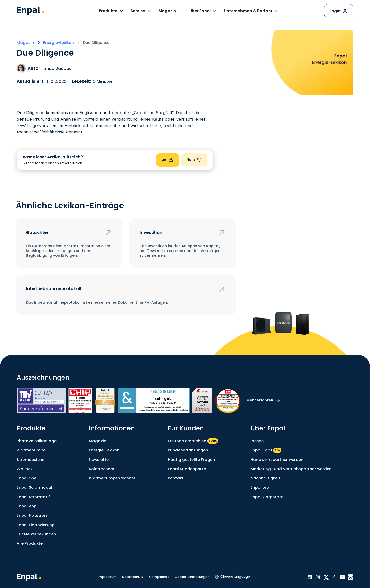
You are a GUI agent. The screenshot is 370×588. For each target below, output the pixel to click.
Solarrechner (102, 469)
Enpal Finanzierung (36, 525)
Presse (257, 441)
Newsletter (100, 460)
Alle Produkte (30, 543)
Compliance (159, 577)
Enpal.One (27, 478)
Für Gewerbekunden (36, 534)
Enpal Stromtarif (33, 497)
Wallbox (25, 469)
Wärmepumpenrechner (112, 478)
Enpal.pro (260, 487)
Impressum (107, 577)
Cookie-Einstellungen (192, 577)
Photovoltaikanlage (37, 441)
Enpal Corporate (267, 497)
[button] (111, 11)
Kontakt (176, 478)
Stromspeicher (31, 460)
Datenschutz (133, 577)
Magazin (98, 441)
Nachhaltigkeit (265, 478)
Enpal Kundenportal (188, 469)
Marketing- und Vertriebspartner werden (291, 469)
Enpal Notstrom (33, 515)
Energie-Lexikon (104, 450)
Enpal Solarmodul (34, 487)
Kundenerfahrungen (188, 450)
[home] (31, 11)
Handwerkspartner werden (277, 460)
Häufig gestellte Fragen (191, 460)
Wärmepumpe (31, 450)
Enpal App (27, 506)
